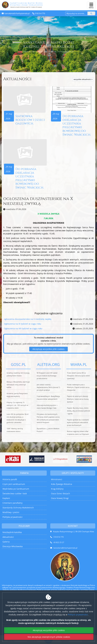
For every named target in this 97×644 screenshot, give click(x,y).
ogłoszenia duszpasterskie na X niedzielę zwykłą (38, 201)
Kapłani (6, 498)
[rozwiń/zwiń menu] (91, 5)
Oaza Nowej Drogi (60, 498)
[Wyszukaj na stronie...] (76, 13)
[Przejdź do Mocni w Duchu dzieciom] (84, 459)
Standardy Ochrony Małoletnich (18, 508)
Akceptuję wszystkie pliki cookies (48, 349)
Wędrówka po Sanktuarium (16, 489)
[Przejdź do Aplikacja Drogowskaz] (61, 459)
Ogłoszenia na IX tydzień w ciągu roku (23, 324)
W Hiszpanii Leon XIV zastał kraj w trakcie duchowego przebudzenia (47, 376)
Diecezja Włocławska (13, 546)
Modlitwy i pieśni (11, 512)
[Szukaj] (91, 13)
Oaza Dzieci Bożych (60, 493)
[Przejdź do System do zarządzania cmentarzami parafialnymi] (37, 459)
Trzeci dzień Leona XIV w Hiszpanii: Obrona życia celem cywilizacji (78, 376)
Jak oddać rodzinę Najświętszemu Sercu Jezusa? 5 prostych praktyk (48, 387)
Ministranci (57, 479)
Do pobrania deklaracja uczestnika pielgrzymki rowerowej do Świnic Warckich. (77, 125)
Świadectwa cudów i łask (15, 493)
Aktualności (17, 79)
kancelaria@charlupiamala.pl (17, 13)
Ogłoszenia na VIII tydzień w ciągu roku (23, 328)
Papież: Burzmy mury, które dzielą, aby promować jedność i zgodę (79, 411)
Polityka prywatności (12, 517)
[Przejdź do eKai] (13, 459)
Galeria (6, 542)
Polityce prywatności (78, 615)
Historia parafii (10, 479)
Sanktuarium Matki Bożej (47, 5)
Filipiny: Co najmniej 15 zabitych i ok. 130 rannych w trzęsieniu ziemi (17, 405)
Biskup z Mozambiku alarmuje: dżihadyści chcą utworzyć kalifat (18, 385)
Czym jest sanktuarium (14, 484)
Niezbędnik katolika (12, 532)
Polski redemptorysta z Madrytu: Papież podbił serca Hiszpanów (78, 387)
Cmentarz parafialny (12, 503)
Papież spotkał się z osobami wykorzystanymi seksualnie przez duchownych (78, 423)
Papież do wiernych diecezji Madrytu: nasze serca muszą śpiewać (78, 399)
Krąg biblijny (57, 489)
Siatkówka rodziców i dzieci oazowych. (30, 120)
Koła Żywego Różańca (62, 484)
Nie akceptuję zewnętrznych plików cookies (49, 637)
